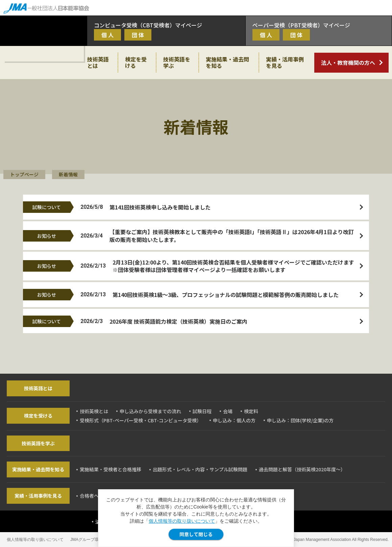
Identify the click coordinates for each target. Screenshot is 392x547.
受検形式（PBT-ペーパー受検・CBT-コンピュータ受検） (141, 420)
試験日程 (202, 411)
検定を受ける (136, 62)
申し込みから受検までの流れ (150, 411)
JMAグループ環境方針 (91, 540)
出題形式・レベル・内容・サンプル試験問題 (200, 469)
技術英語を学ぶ (177, 62)
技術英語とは (98, 62)
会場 (228, 411)
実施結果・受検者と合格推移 (111, 469)
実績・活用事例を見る (285, 62)
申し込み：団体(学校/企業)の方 (300, 420)
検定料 (251, 411)
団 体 (138, 35)
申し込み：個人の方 (234, 420)
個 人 (107, 35)
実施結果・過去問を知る (227, 62)
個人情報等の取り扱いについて (182, 521)
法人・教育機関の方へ (348, 63)
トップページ (24, 174)
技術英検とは (94, 411)
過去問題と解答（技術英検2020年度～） (302, 469)
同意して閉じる (196, 534)
